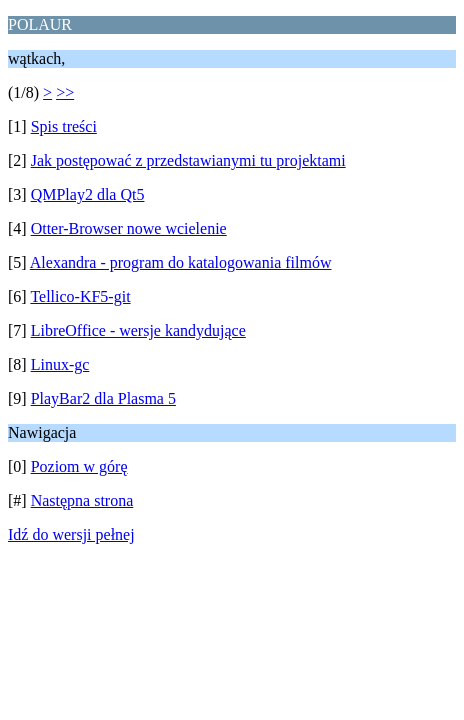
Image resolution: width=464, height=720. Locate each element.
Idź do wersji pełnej (71, 534)
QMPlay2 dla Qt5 (88, 194)
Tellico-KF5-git (80, 296)
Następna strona (82, 500)
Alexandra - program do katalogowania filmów (181, 262)
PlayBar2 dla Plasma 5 (103, 398)
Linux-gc (60, 364)
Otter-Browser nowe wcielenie (129, 228)
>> (65, 92)
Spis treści (64, 126)
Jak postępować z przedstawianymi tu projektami (188, 160)
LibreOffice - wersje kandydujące (138, 330)
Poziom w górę (79, 466)
